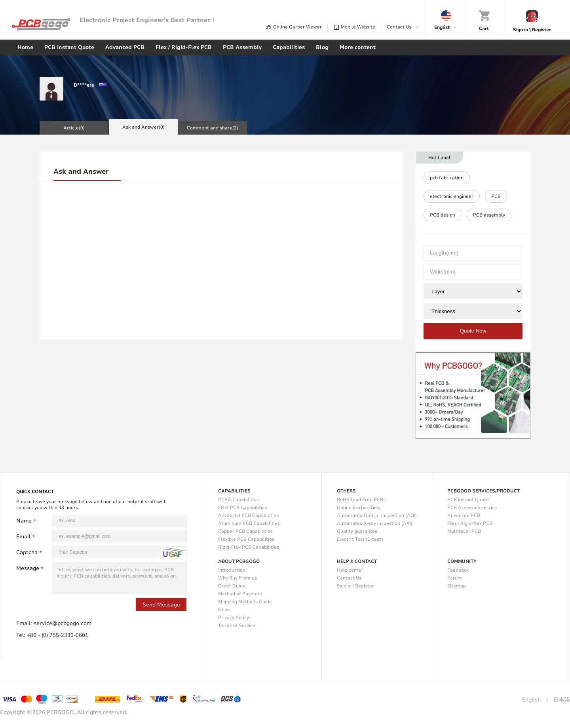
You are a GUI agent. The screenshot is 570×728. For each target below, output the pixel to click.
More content (358, 47)
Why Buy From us (237, 578)
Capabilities (289, 47)
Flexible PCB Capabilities (246, 539)
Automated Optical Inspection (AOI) (377, 515)
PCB (496, 196)
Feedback (458, 570)
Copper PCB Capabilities (245, 531)
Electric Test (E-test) (360, 539)
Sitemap (457, 586)
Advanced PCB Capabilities (248, 515)
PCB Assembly (242, 47)
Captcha (30, 552)
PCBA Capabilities (238, 500)
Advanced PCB (125, 47)
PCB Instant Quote (69, 47)
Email (27, 537)
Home (25, 47)
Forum (455, 578)
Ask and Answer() (143, 127)
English (531, 700)
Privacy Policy (234, 618)
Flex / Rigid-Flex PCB (184, 47)
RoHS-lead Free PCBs (361, 500)
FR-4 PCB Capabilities (243, 508)
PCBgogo (41, 24)
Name (27, 521)
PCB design (443, 215)
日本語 (562, 700)
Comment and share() (213, 128)
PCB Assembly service (472, 508)
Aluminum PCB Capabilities (249, 523)
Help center (350, 570)
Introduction (232, 570)
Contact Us (349, 578)
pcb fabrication (447, 178)
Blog (322, 47)
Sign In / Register (355, 586)
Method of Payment (240, 594)
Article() (74, 128)
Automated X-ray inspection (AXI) (375, 523)
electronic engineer (452, 196)
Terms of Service (237, 625)
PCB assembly (489, 215)
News (224, 610)
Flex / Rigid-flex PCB (470, 523)
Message (31, 568)
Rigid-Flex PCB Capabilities (249, 547)
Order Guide (232, 586)
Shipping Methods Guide (245, 602)
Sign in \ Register (532, 30)
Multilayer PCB (464, 531)
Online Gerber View (359, 508)
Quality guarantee (357, 531)
